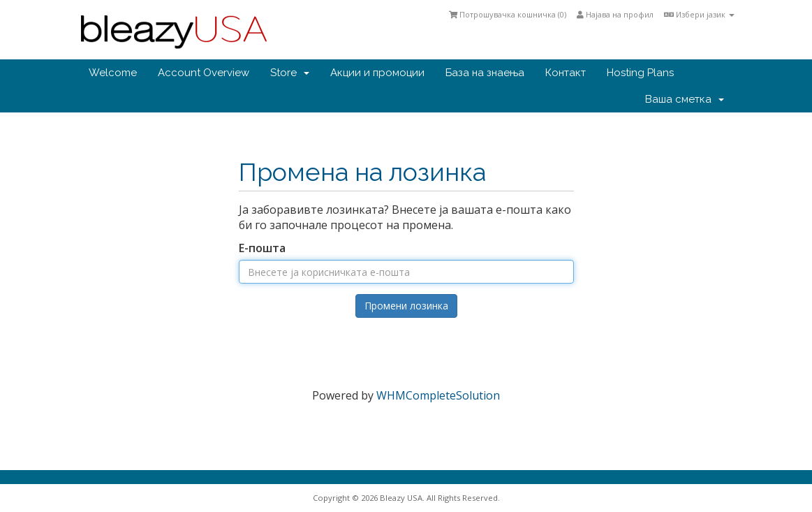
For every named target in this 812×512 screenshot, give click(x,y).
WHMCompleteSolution (438, 395)
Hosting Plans (640, 73)
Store (290, 73)
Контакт (566, 73)
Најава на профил (615, 14)
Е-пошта (262, 248)
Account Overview (204, 73)
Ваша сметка (685, 99)
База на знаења (485, 73)
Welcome (113, 73)
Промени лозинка (406, 306)
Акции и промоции (377, 73)
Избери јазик (699, 14)
